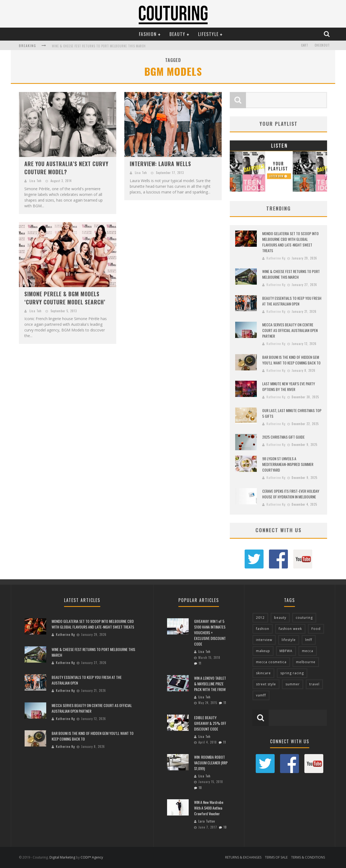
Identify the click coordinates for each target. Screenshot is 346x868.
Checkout (322, 45)
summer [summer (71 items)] (293, 684)
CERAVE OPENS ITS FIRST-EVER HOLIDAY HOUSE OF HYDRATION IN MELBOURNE (291, 494)
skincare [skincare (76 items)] (263, 673)
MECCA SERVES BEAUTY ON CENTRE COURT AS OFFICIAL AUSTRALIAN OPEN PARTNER (290, 330)
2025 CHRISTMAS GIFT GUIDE (283, 437)
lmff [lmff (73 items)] (309, 640)
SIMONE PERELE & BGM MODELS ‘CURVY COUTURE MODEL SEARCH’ (65, 298)
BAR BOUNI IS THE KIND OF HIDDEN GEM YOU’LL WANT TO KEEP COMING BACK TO (291, 360)
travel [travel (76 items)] (314, 684)
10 (200, 788)
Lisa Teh (36, 181)
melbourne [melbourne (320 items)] (306, 662)
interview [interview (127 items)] (264, 640)
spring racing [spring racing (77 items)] (292, 673)
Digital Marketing (62, 857)
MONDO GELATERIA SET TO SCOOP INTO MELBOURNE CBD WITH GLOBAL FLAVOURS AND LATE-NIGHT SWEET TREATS (290, 242)
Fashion (148, 34)
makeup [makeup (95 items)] (263, 651)
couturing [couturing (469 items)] (304, 618)
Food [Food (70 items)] (316, 629)
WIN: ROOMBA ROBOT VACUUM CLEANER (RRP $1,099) (211, 763)
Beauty (177, 34)
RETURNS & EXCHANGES (243, 857)
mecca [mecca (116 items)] (308, 651)
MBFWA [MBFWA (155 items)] (286, 651)
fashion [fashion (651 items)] (263, 629)
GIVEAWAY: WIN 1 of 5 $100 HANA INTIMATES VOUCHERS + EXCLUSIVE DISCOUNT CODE (210, 632)
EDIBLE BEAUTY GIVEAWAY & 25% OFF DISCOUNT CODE (210, 723)
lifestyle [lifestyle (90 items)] (289, 640)
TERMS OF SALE (276, 857)
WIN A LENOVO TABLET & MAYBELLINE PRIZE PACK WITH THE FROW (210, 684)
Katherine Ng (276, 258)
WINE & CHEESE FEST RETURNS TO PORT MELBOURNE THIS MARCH (99, 46)
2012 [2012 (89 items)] (260, 618)
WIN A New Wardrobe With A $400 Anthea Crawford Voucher (209, 808)
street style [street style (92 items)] (266, 684)
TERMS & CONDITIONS (308, 857)
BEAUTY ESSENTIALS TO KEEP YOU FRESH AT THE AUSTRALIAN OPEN (292, 301)
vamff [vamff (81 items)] (261, 695)
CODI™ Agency (92, 857)
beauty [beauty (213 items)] (280, 618)
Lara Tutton (207, 821)
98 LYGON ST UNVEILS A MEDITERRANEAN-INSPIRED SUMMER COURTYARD (288, 464)
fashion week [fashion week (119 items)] (290, 629)
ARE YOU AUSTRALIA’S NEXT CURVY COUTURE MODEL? (66, 168)
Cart (305, 45)
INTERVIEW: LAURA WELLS (160, 164)
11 (200, 663)
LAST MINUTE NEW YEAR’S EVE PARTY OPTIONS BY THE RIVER (289, 386)
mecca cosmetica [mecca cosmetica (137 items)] (271, 662)
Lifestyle (208, 34)
